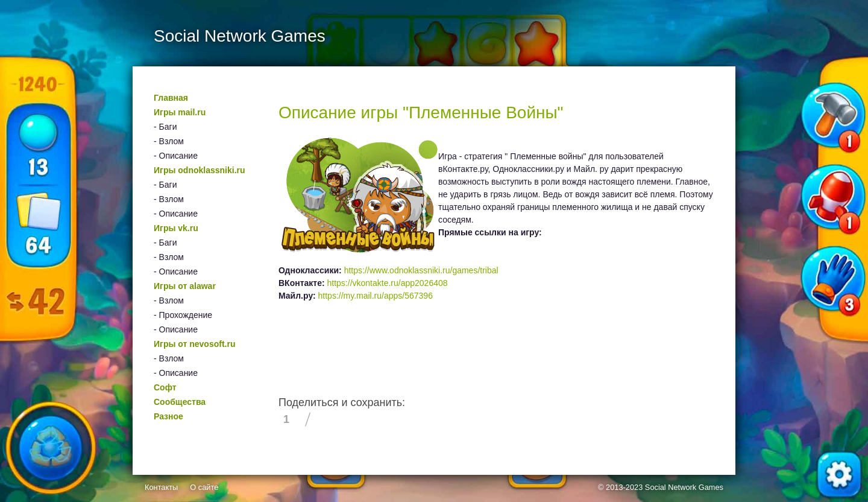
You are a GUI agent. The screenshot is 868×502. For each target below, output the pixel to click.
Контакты (161, 487)
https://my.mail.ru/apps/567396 (376, 296)
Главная (171, 98)
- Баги (165, 127)
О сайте (204, 487)
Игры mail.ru (180, 112)
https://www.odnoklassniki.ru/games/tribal (421, 270)
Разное (168, 416)
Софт (165, 387)
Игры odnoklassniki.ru (200, 170)
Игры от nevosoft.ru (194, 344)
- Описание (176, 156)
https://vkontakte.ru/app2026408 (388, 283)
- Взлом (169, 141)
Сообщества (180, 402)
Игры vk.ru (176, 228)
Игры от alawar (185, 286)
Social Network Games (684, 487)
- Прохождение (183, 315)
